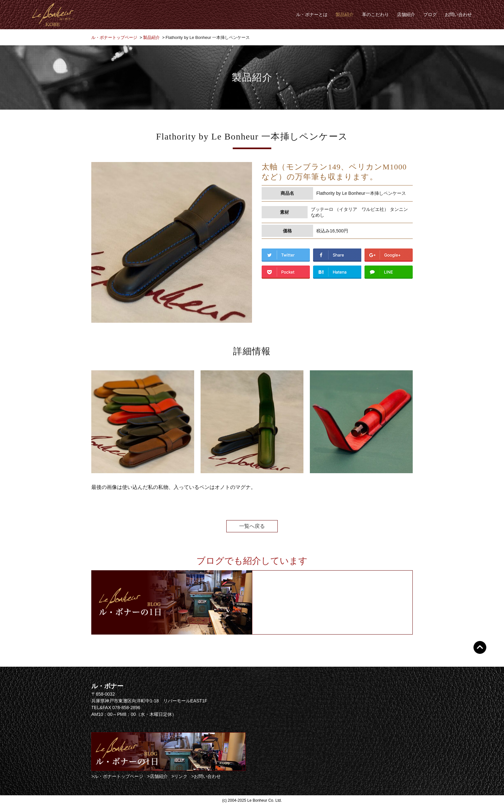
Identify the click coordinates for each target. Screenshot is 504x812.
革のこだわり (375, 14)
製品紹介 (345, 14)
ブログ (430, 14)
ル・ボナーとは (312, 14)
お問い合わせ (458, 14)
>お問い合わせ (206, 776)
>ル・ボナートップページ (117, 776)
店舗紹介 (406, 14)
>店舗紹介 (157, 776)
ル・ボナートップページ (114, 37)
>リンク (179, 776)
